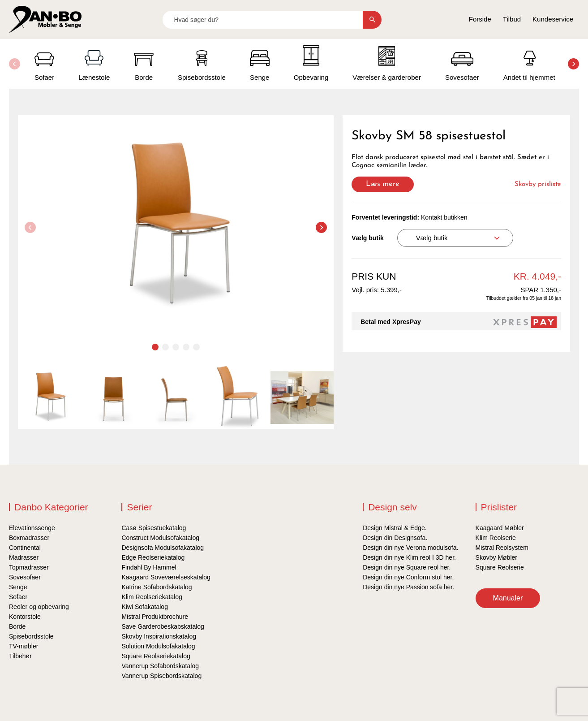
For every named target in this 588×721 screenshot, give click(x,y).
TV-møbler (24, 646)
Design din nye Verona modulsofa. (410, 548)
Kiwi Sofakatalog (145, 607)
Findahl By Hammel (149, 567)
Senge (18, 587)
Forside (480, 19)
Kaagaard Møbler (500, 528)
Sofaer (18, 597)
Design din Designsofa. (395, 538)
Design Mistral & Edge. (395, 528)
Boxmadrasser (29, 538)
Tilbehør (20, 656)
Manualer (508, 598)
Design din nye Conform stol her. (408, 577)
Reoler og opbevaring (39, 607)
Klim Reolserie (496, 538)
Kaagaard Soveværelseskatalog (166, 577)
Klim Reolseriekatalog (152, 597)
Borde (17, 626)
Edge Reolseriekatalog (153, 557)
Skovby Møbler (496, 557)
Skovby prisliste (538, 184)
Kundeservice (553, 19)
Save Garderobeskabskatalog (163, 626)
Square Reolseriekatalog (156, 656)
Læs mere (383, 184)
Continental (25, 548)
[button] (573, 64)
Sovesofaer (25, 577)
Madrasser (24, 557)
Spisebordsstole (31, 636)
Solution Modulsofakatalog (158, 646)
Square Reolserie (500, 567)
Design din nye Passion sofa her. (408, 587)
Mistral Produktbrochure (155, 617)
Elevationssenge (32, 528)
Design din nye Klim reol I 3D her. (409, 557)
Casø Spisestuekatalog (154, 528)
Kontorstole (25, 617)
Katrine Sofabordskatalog (157, 587)
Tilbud (512, 19)
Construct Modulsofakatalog (160, 538)
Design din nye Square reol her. (407, 567)
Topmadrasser (29, 567)
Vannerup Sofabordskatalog (160, 666)
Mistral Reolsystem (502, 548)
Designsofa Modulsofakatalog (163, 548)
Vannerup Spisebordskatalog (161, 676)
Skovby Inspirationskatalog (159, 636)
